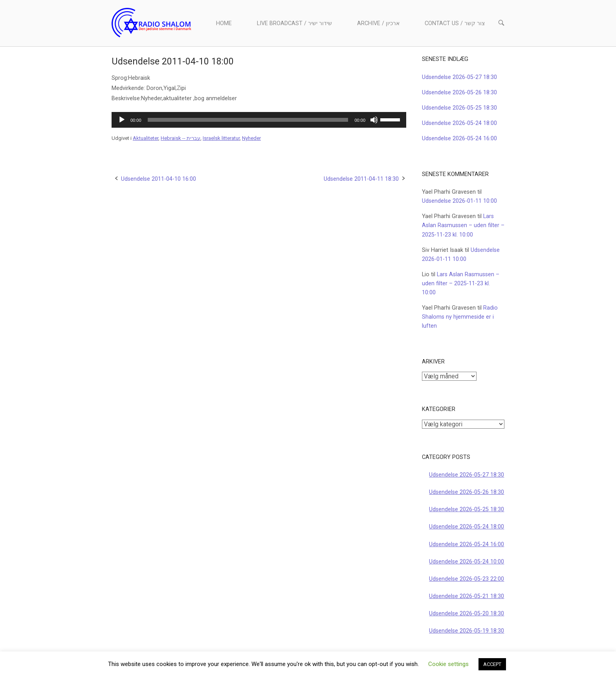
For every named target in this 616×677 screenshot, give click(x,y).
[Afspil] (122, 120)
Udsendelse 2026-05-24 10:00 (467, 562)
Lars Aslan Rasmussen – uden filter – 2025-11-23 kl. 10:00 (463, 225)
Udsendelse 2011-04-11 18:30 (361, 179)
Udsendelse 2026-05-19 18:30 (467, 631)
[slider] (248, 120)
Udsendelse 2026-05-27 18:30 (459, 77)
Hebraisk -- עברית (181, 138)
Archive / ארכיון (378, 23)
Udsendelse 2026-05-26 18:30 (459, 93)
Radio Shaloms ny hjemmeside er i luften (460, 317)
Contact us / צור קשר (455, 23)
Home (224, 23)
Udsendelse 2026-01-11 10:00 (459, 201)
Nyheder (251, 138)
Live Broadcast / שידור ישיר (294, 23)
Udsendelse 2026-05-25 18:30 (459, 108)
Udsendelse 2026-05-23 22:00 (467, 579)
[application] (259, 120)
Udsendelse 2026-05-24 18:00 (459, 123)
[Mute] (374, 120)
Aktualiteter (146, 138)
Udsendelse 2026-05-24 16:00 (459, 139)
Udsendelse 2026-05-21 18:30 (467, 596)
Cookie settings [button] (448, 664)
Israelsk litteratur (221, 138)
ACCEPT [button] (492, 664)
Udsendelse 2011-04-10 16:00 (159, 179)
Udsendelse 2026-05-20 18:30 (467, 614)
